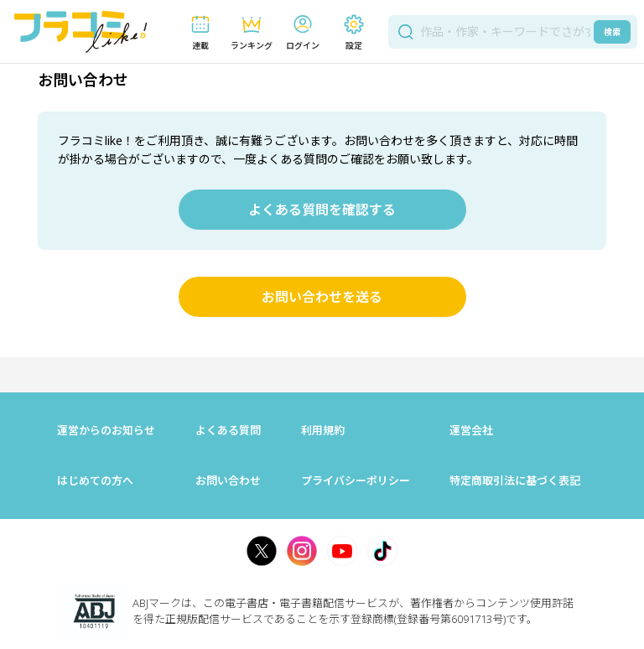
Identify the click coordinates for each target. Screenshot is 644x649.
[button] (200, 32)
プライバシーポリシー (356, 480)
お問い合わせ (228, 480)
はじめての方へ (95, 480)
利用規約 (323, 430)
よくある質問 (228, 430)
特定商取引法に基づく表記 (515, 480)
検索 (612, 32)
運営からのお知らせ (106, 430)
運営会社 (471, 430)
